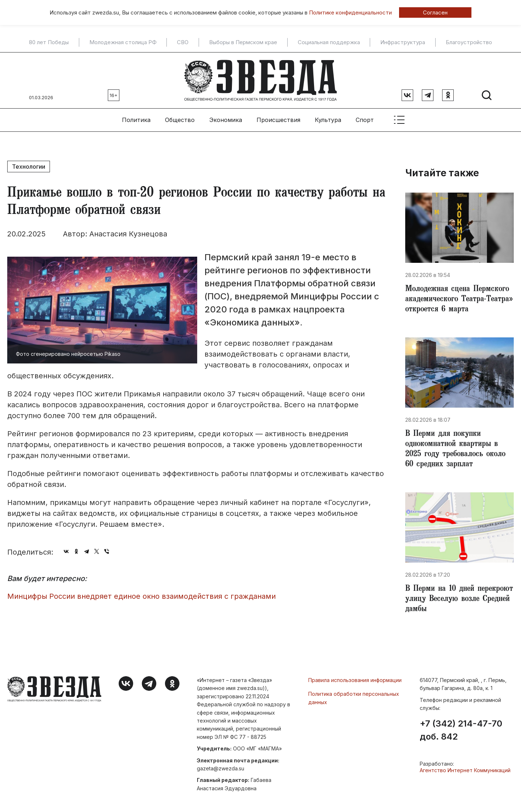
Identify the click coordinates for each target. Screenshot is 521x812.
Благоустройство (469, 42)
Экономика (226, 120)
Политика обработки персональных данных (354, 698)
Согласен (435, 12)
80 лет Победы (49, 42)
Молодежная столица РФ (123, 42)
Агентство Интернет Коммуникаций (465, 770)
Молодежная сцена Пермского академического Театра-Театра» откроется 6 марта (459, 300)
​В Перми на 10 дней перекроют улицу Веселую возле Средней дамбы (459, 599)
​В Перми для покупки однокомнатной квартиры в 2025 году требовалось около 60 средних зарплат (455, 450)
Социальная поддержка (329, 42)
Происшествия (278, 120)
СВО (183, 42)
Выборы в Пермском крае (243, 42)
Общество (180, 120)
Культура (328, 120)
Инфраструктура (403, 42)
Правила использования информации (355, 680)
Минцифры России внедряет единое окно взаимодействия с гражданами (141, 596)
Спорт (365, 120)
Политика (136, 120)
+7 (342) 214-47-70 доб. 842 (461, 730)
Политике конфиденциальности (350, 12)
